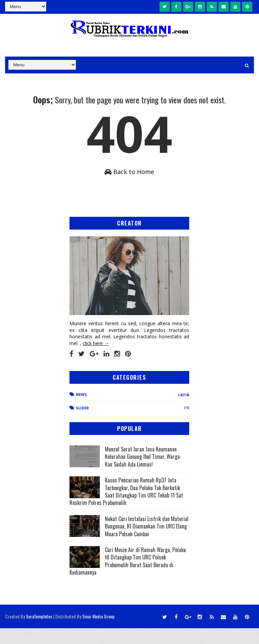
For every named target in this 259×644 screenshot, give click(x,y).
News (81, 410)
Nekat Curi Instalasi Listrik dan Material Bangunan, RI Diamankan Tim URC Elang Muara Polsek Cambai (147, 542)
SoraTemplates (39, 632)
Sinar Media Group (98, 632)
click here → (96, 359)
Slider (82, 424)
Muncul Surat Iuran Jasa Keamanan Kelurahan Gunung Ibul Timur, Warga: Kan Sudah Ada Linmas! (143, 472)
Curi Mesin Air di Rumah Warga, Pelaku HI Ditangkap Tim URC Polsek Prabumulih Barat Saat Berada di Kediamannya (128, 577)
